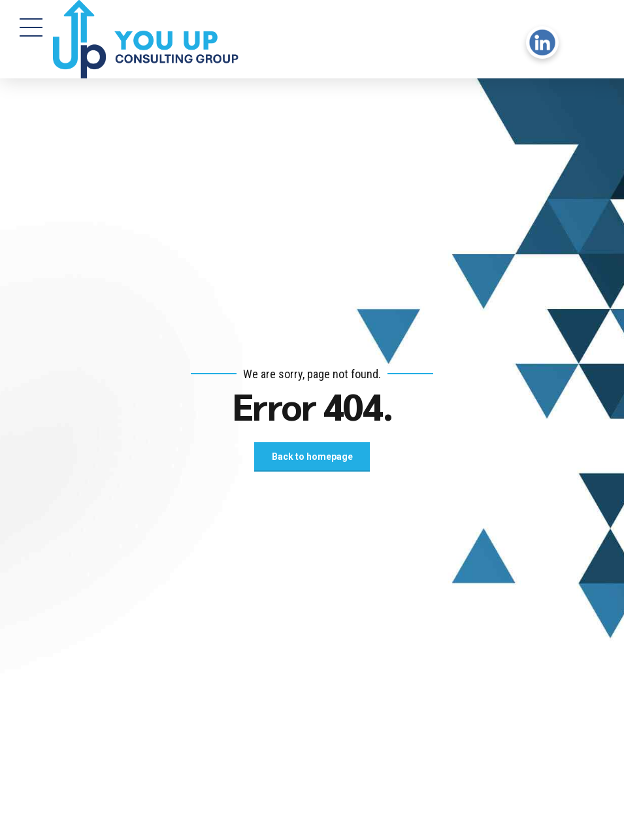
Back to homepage (312, 457)
